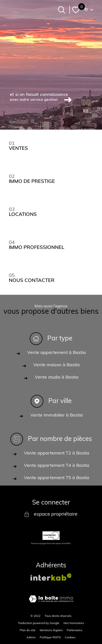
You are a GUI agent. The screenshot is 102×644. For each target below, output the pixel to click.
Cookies (70, 638)
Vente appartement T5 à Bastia (57, 478)
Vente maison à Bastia (57, 365)
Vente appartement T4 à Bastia (57, 466)
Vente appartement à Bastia (57, 353)
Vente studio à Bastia (57, 377)
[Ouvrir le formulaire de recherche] (62, 10)
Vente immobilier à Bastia (57, 415)
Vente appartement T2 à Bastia (57, 453)
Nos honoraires (74, 623)
